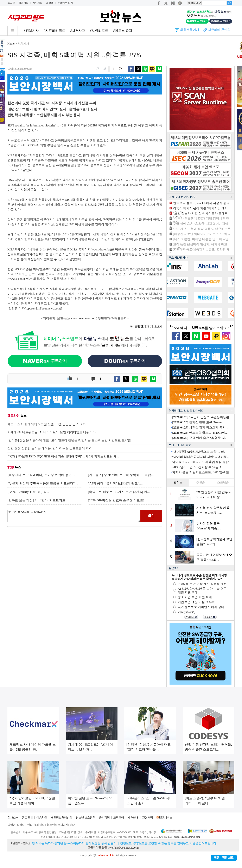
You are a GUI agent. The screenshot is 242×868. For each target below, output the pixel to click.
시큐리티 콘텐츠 (219, 30)
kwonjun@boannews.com (123, 848)
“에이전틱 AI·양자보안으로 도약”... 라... (199, 452)
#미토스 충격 (123, 31)
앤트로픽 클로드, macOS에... (200, 433)
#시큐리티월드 (55, 31)
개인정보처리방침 (61, 818)
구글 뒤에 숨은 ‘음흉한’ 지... (200, 438)
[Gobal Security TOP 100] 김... (28, 492)
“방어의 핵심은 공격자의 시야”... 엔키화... (201, 457)
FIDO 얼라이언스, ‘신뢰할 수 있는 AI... (199, 467)
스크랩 (50, 3)
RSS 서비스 (165, 818)
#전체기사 (31, 31)
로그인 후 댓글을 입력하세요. (74, 516)
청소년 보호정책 (85, 818)
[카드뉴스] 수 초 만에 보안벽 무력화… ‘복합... (121, 475)
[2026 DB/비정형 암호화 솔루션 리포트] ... (118, 500)
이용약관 (42, 818)
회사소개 (13, 818)
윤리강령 (104, 818)
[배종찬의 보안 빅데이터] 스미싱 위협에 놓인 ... (41, 475)
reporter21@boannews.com (43, 308)
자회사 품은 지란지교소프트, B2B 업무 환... (202, 472)
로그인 (11, 3)
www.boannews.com (83, 318)
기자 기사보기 (146, 327)
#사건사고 (78, 31)
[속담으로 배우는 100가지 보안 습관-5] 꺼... (119, 492)
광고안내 (27, 818)
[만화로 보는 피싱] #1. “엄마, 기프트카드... (38, 500)
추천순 (200, 482)
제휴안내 (133, 818)
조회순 (178, 482)
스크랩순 (223, 482)
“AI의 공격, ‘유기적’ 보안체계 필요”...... (116, 483)
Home (11, 44)
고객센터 (119, 818)
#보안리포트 (99, 31)
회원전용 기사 (190, 30)
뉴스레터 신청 (65, 3)
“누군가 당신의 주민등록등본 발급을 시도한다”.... (43, 483)
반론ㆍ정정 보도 (224, 858)
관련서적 (147, 818)
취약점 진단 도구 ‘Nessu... (198, 422)
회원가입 (24, 3)
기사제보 (37, 3)
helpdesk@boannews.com (187, 837)
